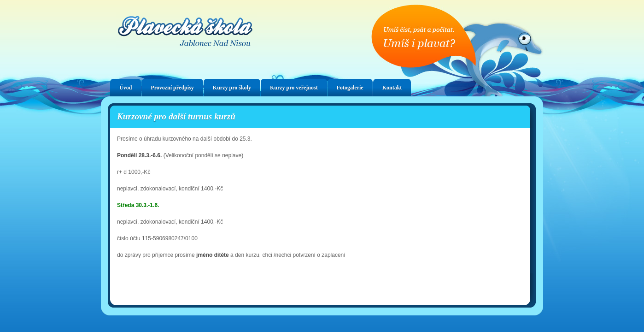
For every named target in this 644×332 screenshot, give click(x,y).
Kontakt (392, 88)
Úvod (126, 88)
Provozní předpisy (172, 88)
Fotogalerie (350, 88)
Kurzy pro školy (232, 88)
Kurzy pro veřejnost (294, 88)
